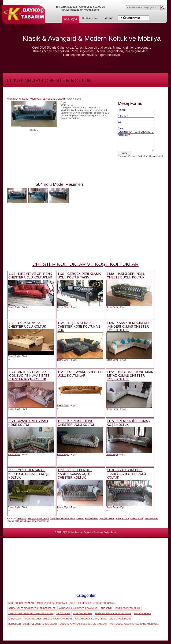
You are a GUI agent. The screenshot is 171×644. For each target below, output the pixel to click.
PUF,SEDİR (106, 608)
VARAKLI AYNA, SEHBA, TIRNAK (91, 619)
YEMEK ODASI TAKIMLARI (128, 608)
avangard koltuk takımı (38, 518)
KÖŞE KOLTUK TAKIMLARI (21, 603)
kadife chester (92, 518)
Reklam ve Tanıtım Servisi (105, 532)
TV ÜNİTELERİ (63, 614)
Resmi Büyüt (14, 307)
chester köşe (43, 521)
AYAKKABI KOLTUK (83, 614)
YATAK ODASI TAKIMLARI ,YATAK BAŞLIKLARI (31, 614)
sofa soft (19, 521)
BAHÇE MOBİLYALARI (120, 619)
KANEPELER (15, 619)
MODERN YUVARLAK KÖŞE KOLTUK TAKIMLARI (83, 624)
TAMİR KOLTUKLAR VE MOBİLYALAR (113, 614)
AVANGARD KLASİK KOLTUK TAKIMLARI (78, 608)
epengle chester (107, 518)
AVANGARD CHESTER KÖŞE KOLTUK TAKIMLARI (48, 619)
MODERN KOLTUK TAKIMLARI (52, 603)
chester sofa (30, 521)
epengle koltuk (122, 518)
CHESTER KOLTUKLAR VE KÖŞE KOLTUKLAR (42, 99)
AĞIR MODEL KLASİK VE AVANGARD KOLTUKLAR (135, 624)
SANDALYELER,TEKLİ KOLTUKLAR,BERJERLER (32, 608)
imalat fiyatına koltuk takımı (63, 518)
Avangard (22, 518)
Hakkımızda (89, 18)
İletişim (108, 18)
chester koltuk (137, 518)
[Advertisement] (34, 157)
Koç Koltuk (24, 13)
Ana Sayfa (70, 19)
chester (80, 518)
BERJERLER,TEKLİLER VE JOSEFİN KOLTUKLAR (33, 624)
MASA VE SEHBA (142, 614)
